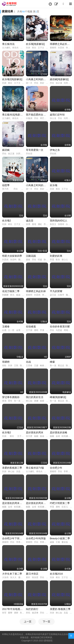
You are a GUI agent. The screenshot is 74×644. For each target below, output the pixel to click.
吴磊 (18, 471)
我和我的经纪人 (59, 221)
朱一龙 (53, 366)
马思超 (59, 330)
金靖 (58, 436)
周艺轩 (43, 118)
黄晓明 (53, 48)
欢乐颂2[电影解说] (12, 79)
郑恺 (28, 613)
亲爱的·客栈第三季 (60, 609)
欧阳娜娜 (66, 436)
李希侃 (67, 471)
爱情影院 (48, 641)
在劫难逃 (31, 327)
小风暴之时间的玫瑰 (37, 185)
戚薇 (52, 542)
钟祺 (48, 83)
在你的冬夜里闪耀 (60, 327)
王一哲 (11, 330)
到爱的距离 (56, 256)
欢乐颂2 (7, 221)
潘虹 (40, 224)
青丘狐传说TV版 (35, 468)
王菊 (58, 542)
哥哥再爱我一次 (35, 150)
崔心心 (65, 260)
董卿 (10, 613)
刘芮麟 (67, 83)
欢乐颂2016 (56, 574)
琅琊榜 (6, 362)
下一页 (46, 622)
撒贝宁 (21, 577)
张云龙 (53, 118)
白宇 (68, 224)
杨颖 (36, 436)
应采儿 (65, 507)
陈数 (68, 366)
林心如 (29, 401)
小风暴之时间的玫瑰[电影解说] (43, 79)
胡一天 (29, 83)
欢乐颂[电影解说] (35, 44)
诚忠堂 (30, 221)
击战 (28, 362)
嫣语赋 (6, 150)
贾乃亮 (5, 189)
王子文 (41, 48)
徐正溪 (59, 83)
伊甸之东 (55, 150)
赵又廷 (53, 295)
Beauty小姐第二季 (60, 538)
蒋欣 (34, 48)
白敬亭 (61, 295)
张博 (28, 224)
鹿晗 (36, 330)
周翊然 (67, 330)
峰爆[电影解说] (58, 397)
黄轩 (28, 577)
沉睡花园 (31, 256)
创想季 (6, 185)
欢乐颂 (54, 185)
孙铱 (46, 260)
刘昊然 (61, 48)
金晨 (18, 330)
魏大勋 (21, 260)
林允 (12, 295)
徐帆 (24, 401)
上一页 (28, 622)
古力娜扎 (6, 48)
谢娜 (36, 401)
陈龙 (22, 366)
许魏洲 (29, 118)
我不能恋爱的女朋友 (37, 115)
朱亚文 (53, 224)
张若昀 (13, 260)
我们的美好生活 (35, 397)
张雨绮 (61, 224)
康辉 (16, 613)
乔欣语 (29, 154)
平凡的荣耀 (56, 291)
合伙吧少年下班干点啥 (15, 538)
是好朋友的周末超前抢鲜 (16, 503)
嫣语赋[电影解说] (59, 79)
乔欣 (36, 83)
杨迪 (18, 295)
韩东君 (35, 577)
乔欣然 (53, 154)
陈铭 (48, 613)
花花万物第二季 (11, 291)
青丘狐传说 (8, 44)
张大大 (13, 577)
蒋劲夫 (15, 48)
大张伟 (5, 577)
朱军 (4, 613)
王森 (36, 366)
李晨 (52, 260)
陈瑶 (23, 48)
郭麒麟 (5, 295)
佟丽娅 (69, 48)
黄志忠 (61, 366)
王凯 (16, 366)
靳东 (58, 260)
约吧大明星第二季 (60, 503)
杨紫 (48, 48)
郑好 (42, 83)
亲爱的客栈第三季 (12, 468)
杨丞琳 (35, 613)
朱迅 (22, 613)
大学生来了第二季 (12, 574)
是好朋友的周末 (35, 432)
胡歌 (4, 366)
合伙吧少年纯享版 (36, 538)
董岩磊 (65, 542)
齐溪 (42, 330)
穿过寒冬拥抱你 (11, 397)
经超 (40, 260)
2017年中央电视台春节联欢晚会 (20, 609)
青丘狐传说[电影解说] (14, 115)
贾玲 (10, 401)
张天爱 (29, 436)
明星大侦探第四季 (12, 256)
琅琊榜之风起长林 (36, 291)
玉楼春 (6, 327)
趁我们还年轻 (57, 115)
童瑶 (34, 224)
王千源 (29, 330)
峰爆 (52, 362)
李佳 (72, 260)
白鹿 (4, 330)
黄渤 (4, 401)
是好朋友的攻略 (59, 432)
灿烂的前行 (32, 609)
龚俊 (28, 260)
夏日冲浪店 (32, 574)
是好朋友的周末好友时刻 (40, 503)
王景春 (29, 366)
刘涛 (28, 48)
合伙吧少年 (56, 468)
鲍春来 (43, 366)
